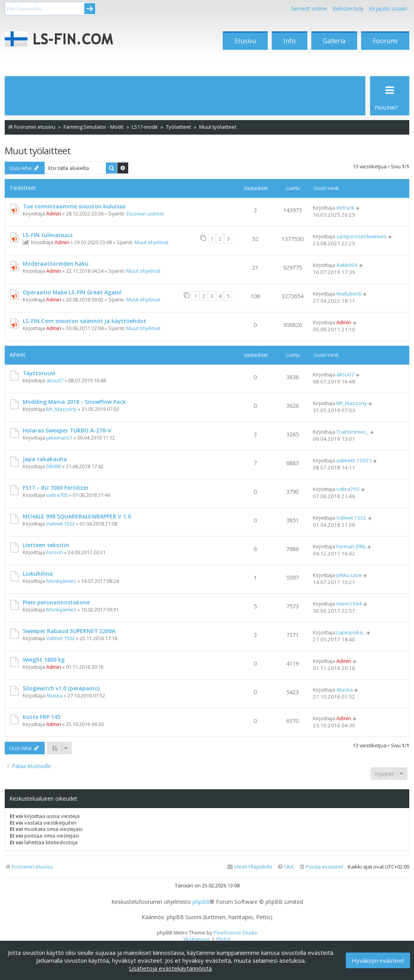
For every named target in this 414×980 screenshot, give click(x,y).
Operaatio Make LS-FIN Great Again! (72, 292)
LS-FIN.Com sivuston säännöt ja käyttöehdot (84, 321)
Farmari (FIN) (351, 546)
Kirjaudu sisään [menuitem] (388, 8)
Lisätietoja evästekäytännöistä (170, 968)
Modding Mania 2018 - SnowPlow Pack (74, 402)
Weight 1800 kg (44, 660)
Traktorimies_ (352, 432)
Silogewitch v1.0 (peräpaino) (61, 688)
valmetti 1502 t (354, 460)
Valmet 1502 (61, 524)
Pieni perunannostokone (56, 602)
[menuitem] (321, 867)
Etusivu (245, 41)
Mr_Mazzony (62, 409)
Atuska (54, 695)
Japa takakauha (45, 459)
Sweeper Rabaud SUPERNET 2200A (69, 631)
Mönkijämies (61, 581)
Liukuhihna (38, 574)
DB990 (54, 466)
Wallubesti (349, 294)
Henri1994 (349, 604)
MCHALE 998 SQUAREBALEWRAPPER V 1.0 (77, 516)
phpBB (201, 902)
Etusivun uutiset (145, 214)
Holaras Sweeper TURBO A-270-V (67, 430)
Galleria (334, 41)
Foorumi (385, 41)
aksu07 (55, 380)
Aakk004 (347, 265)
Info (290, 41)
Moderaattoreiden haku (56, 264)
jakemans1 (59, 438)
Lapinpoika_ (351, 632)
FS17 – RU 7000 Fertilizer (56, 488)
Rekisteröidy (348, 8)
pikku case (349, 575)
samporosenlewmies (361, 236)
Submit (90, 9)
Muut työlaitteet (38, 151)
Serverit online (309, 8)
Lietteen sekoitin (46, 545)
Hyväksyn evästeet (378, 960)
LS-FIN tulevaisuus (48, 235)
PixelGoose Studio (236, 933)
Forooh (55, 552)
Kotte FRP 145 (42, 717)
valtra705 (57, 495)
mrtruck (345, 208)
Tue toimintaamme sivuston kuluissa (74, 206)
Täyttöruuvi (39, 373)
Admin (54, 214)
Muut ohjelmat (152, 242)
